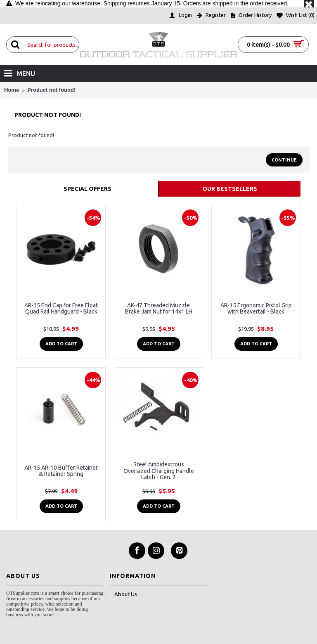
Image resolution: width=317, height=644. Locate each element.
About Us (123, 595)
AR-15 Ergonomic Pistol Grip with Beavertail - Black (256, 308)
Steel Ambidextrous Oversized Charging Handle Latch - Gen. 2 (159, 471)
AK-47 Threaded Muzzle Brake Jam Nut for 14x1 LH (159, 308)
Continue (284, 160)
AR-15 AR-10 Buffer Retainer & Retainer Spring (61, 471)
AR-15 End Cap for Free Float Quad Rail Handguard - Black (61, 308)
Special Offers (88, 189)
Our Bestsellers (230, 189)
